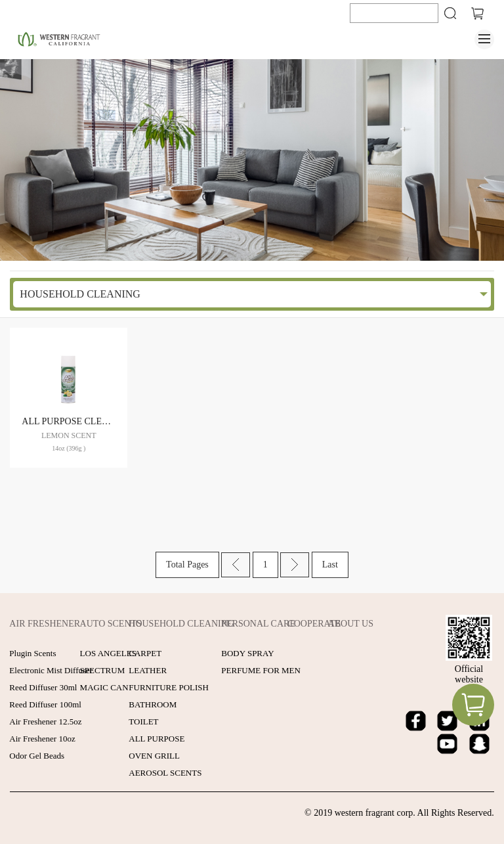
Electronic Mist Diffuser (51, 670)
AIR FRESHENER (45, 624)
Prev (236, 565)
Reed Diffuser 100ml (45, 704)
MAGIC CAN (104, 687)
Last (330, 565)
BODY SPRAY (247, 653)
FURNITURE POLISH (169, 687)
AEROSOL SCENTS (165, 773)
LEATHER (148, 670)
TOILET (143, 722)
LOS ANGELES (108, 653)
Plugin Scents (32, 653)
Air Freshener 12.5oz (45, 722)
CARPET (145, 653)
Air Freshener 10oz (42, 739)
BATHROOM (153, 704)
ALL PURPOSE (157, 739)
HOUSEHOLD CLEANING (80, 294)
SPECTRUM (103, 670)
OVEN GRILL (154, 756)
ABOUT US (351, 624)
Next (295, 565)
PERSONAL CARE (258, 624)
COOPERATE (314, 624)
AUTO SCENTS (111, 624)
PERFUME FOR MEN (261, 670)
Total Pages (187, 565)
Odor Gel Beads (37, 756)
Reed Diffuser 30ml (43, 687)
